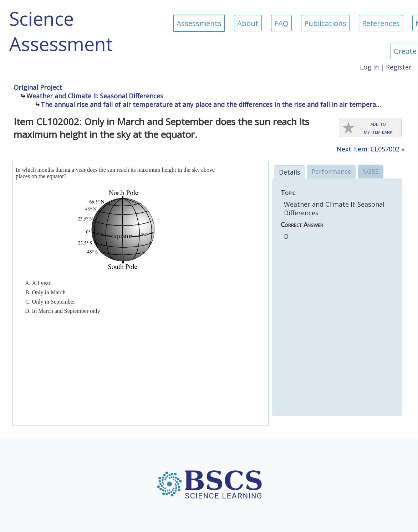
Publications (325, 23)
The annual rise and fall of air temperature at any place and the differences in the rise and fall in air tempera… (211, 104)
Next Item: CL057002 (368, 149)
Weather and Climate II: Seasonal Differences (95, 96)
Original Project (38, 87)
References (381, 23)
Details (290, 172)
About (248, 23)
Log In (369, 67)
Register (399, 67)
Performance (331, 171)
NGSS (370, 171)
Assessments (199, 23)
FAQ (281, 23)
